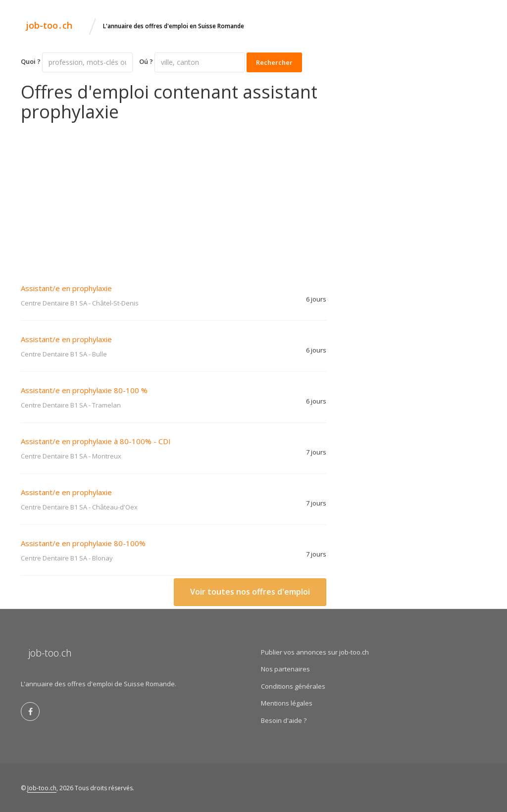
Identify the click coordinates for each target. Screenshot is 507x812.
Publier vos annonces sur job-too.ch (315, 652)
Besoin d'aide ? (284, 720)
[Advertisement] (174, 196)
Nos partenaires (285, 669)
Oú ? (146, 61)
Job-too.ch (42, 788)
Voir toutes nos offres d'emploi (250, 592)
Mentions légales (287, 703)
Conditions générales (293, 686)
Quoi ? (31, 61)
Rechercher (274, 62)
